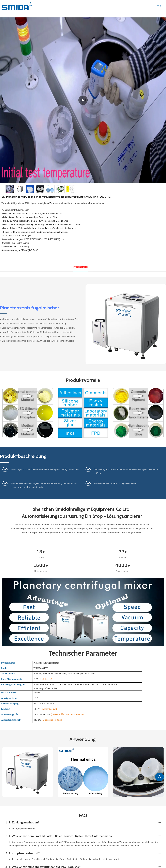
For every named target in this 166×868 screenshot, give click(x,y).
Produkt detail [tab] (81, 267)
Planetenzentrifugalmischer (30, 308)
